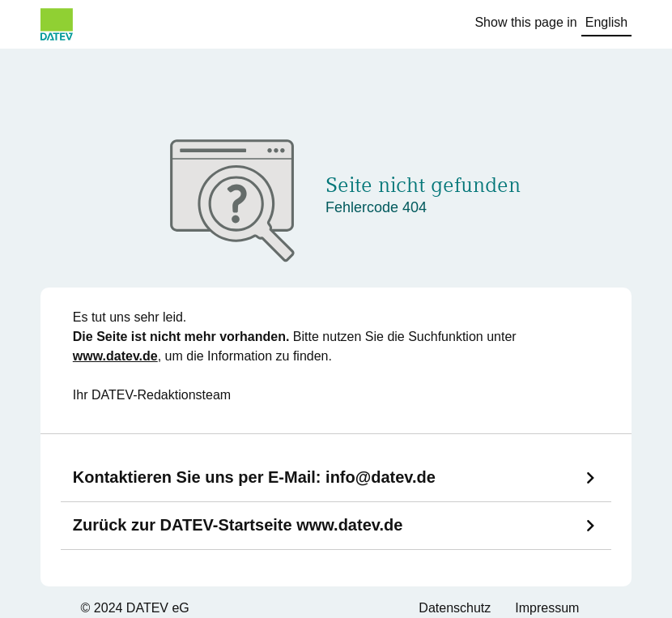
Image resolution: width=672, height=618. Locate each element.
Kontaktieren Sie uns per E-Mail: (254, 477)
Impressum (547, 608)
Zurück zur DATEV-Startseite (238, 525)
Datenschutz (455, 608)
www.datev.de (115, 356)
